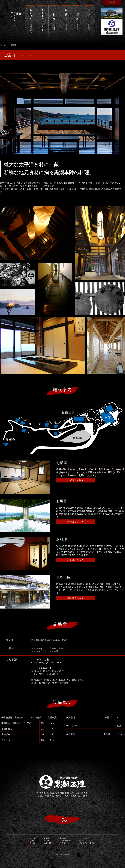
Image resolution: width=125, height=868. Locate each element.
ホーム (12, 12)
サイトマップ (15, 17)
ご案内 (32, 841)
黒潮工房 (17, 10)
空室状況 (20, 10)
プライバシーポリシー (87, 843)
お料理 (46, 841)
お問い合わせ (64, 841)
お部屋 (32, 843)
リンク (81, 841)
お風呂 (46, 838)
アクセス (63, 843)
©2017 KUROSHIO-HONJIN (62, 854)
